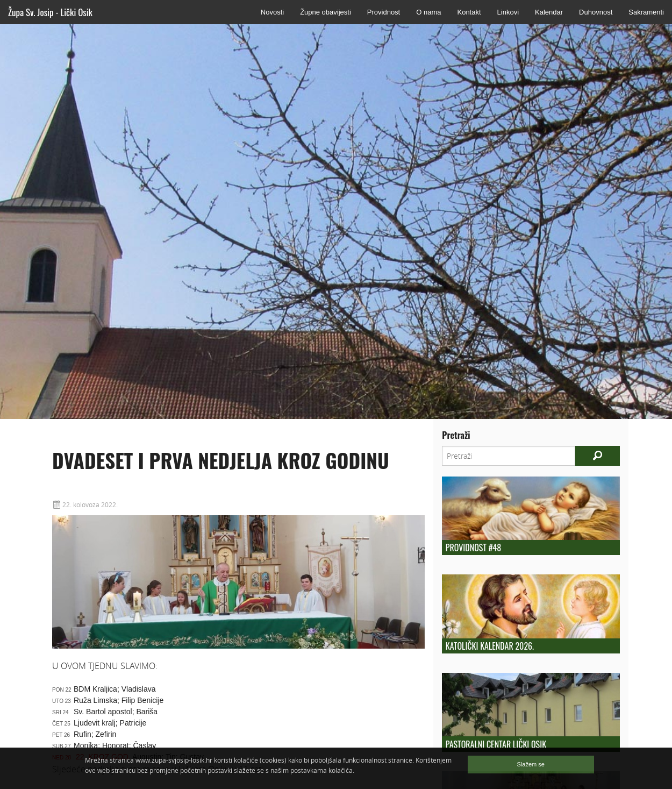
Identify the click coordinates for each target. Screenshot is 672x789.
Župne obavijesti (326, 12)
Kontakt (469, 12)
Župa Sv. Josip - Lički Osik (50, 12)
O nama (428, 12)
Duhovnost (596, 12)
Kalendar (549, 12)
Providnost (384, 12)
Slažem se (531, 764)
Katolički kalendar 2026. (490, 646)
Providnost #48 (473, 548)
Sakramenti (646, 12)
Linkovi (508, 12)
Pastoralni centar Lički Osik (496, 744)
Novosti (272, 12)
